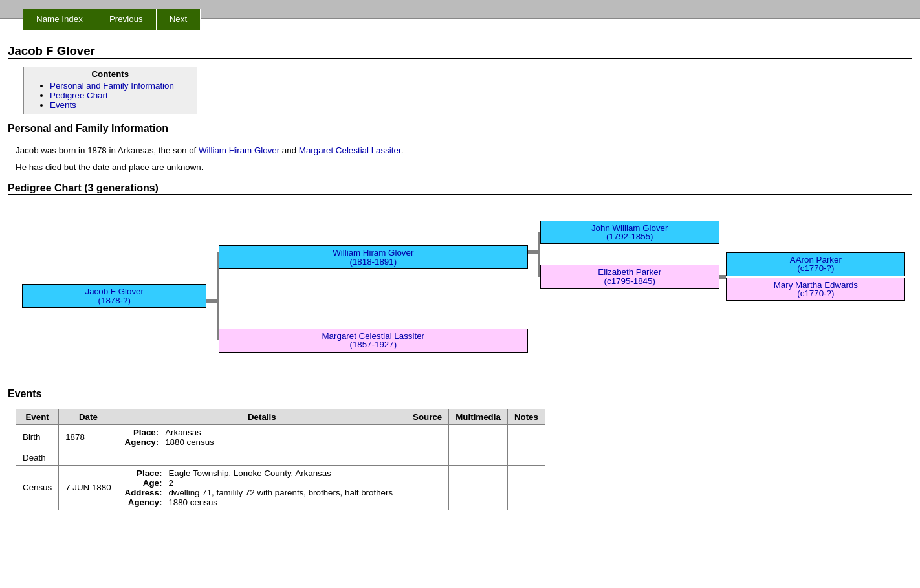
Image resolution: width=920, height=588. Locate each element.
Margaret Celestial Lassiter (350, 150)
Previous (126, 19)
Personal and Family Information (112, 86)
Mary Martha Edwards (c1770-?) (816, 289)
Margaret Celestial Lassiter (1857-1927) (374, 340)
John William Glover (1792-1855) (630, 232)
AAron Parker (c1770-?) (816, 264)
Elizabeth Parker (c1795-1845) (630, 276)
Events (63, 105)
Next (178, 19)
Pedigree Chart (79, 95)
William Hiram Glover (239, 150)
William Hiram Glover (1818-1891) (373, 257)
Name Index (60, 19)
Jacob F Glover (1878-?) (115, 296)
